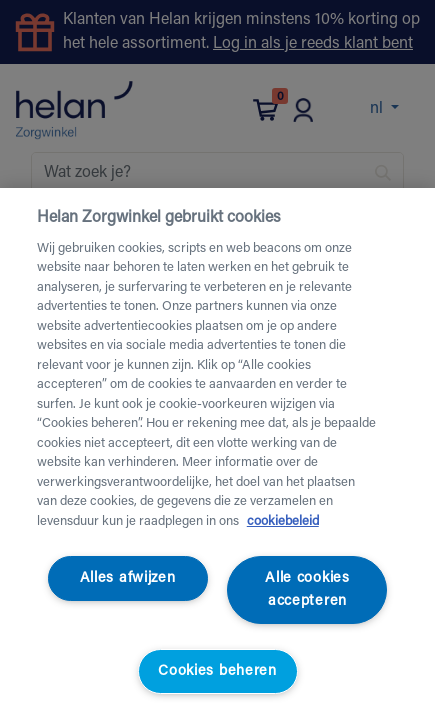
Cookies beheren (217, 671)
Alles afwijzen (128, 578)
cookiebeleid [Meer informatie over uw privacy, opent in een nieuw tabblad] (283, 521)
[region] (217, 454)
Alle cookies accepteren (307, 590)
